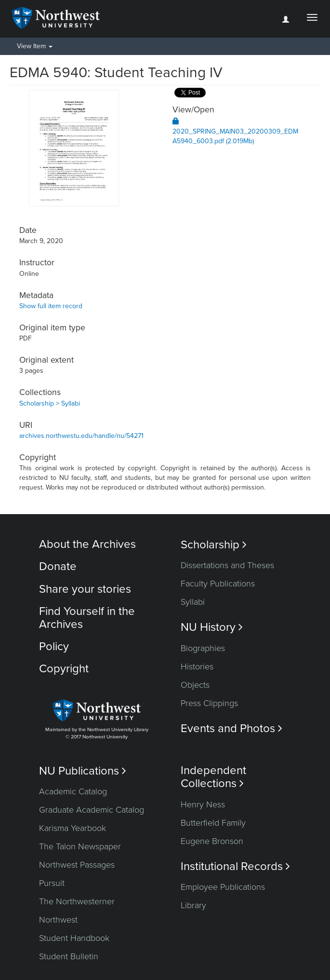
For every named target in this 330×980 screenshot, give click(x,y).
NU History (212, 627)
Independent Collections (213, 777)
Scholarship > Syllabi (50, 403)
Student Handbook (74, 938)
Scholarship (214, 545)
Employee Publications (223, 887)
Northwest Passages (77, 865)
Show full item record (51, 306)
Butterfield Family (213, 823)
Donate (58, 566)
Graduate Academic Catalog (92, 810)
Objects (195, 685)
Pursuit (52, 883)
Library (193, 905)
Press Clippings (209, 703)
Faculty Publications (218, 584)
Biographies (203, 648)
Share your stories (85, 589)
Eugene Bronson (212, 841)
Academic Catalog (73, 791)
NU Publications (83, 771)
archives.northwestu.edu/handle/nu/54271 (81, 436)
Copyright (64, 669)
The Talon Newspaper (80, 846)
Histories (197, 667)
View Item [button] (35, 46)
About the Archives (87, 544)
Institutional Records (235, 866)
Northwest (58, 920)
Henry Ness (203, 804)
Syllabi (193, 602)
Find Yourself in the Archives (87, 618)
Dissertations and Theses (227, 565)
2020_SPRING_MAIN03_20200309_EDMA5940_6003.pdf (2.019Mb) (235, 131)
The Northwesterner (77, 901)
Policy (54, 647)
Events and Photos (231, 728)
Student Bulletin (69, 956)
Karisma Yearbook (73, 828)
